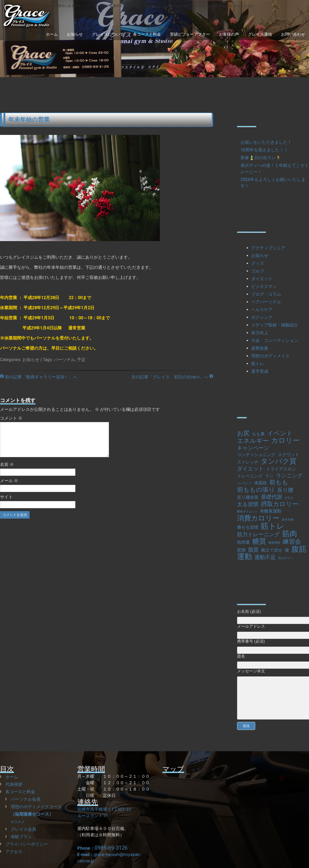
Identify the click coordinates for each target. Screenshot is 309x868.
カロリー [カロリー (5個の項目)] (285, 440)
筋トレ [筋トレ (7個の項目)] (273, 526)
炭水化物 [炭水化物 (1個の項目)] (288, 520)
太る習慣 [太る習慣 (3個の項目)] (248, 504)
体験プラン (21, 837)
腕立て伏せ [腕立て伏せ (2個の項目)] (272, 550)
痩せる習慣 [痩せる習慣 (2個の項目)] (248, 527)
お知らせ (75, 34)
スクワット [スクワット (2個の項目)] (288, 455)
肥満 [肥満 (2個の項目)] (241, 550)
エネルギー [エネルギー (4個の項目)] (253, 441)
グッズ (258, 263)
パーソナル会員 (26, 799)
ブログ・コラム (266, 294)
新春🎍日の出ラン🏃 (261, 158)
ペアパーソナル (266, 302)
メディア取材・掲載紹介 (275, 325)
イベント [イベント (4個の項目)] (280, 433)
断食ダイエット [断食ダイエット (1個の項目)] (247, 512)
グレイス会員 (23, 829)
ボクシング (262, 317)
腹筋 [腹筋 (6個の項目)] (299, 549)
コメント (11, 418)
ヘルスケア (262, 310)
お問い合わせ (293, 34)
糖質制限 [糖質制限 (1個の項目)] (274, 543)
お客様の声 (229, 34)
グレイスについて (108, 34)
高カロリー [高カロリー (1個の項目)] (285, 558)
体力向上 (260, 333)
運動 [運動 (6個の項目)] (245, 557)
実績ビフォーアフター (190, 34)
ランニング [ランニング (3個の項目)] (289, 476)
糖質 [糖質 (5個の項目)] (259, 541)
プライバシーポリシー (27, 844)
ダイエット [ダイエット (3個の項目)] (250, 469)
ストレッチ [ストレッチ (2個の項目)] (248, 462)
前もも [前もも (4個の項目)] (279, 482)
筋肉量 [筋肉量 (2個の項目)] (243, 542)
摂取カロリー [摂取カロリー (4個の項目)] (280, 504)
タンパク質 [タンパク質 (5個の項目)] (279, 461)
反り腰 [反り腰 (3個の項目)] (285, 490)
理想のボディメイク (270, 356)
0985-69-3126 (111, 848)
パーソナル (64, 360)
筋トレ (258, 364)
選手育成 (260, 371)
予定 (81, 360)
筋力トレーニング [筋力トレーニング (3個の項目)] (258, 534)
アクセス (14, 852)
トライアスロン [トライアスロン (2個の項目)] (281, 469)
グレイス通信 (260, 34)
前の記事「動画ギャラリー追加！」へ (39, 377)
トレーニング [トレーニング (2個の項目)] (250, 476)
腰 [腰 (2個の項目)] (287, 550)
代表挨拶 (14, 784)
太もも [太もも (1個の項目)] (289, 498)
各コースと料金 (147, 34)
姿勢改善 (260, 348)
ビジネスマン (264, 286)
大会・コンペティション (275, 340)
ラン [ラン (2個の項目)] (269, 476)
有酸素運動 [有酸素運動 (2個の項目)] (271, 511)
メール (9, 487)
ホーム (52, 34)
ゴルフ (258, 271)
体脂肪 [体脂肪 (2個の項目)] (261, 483)
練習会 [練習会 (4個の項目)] (292, 542)
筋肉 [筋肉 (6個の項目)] (290, 534)
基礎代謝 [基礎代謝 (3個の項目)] (271, 497)
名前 (7, 471)
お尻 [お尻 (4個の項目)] (243, 433)
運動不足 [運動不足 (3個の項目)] (265, 557)
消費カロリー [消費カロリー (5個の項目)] (258, 518)
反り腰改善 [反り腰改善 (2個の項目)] (248, 497)
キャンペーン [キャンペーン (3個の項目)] (253, 448)
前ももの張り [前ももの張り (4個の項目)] (256, 490)
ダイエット (262, 279)
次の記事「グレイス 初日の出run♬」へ (172, 377)
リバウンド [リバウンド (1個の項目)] (244, 483)
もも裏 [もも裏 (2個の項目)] (258, 434)
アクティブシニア (268, 248)
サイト (6, 503)
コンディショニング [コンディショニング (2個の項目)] (256, 455)
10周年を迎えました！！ (264, 150)
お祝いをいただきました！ (266, 142)
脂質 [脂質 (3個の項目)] (253, 550)
